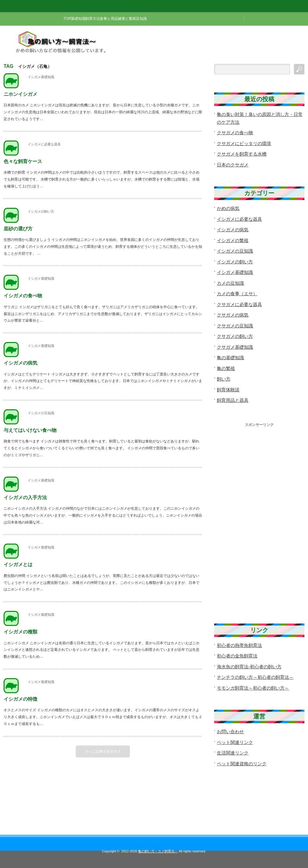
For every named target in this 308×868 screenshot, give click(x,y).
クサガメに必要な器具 (239, 304)
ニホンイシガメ (20, 94)
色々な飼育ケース (23, 161)
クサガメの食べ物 (235, 133)
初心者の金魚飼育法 (237, 656)
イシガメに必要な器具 (44, 144)
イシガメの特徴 (20, 699)
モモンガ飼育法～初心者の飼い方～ (253, 688)
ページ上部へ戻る (302, 811)
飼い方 (224, 379)
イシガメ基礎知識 (41, 77)
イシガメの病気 (20, 363)
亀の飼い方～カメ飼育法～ (158, 851)
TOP (67, 19)
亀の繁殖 (226, 368)
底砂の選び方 (18, 229)
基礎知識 (78, 19)
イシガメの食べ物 (23, 296)
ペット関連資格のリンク (242, 764)
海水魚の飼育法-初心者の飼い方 (249, 667)
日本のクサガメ (233, 165)
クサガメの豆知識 (235, 326)
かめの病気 (228, 208)
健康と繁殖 (127, 19)
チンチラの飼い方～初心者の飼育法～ (255, 677)
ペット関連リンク (235, 742)
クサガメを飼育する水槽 (242, 154)
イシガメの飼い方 (41, 211)
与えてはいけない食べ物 (30, 430)
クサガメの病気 (233, 315)
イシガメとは (18, 565)
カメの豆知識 (230, 283)
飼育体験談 (228, 390)
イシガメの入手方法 (25, 498)
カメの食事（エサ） (237, 294)
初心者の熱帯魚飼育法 (239, 645)
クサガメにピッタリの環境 (244, 143)
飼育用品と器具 (233, 400)
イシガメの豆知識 (41, 413)
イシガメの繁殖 (233, 240)
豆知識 (141, 19)
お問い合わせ (230, 731)
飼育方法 (93, 19)
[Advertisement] (259, 517)
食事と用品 (109, 19)
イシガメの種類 (20, 632)
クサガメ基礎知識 (235, 347)
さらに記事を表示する (103, 751)
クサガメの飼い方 (235, 336)
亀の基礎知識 (230, 358)
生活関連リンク (233, 753)
